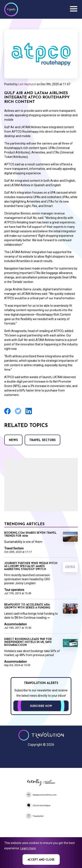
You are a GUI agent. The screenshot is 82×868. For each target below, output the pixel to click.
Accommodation (16, 624)
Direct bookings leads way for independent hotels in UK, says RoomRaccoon (28, 642)
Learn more (28, 848)
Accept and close (41, 860)
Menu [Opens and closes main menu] (74, 9)
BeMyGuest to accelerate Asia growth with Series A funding (27, 606)
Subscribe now (41, 706)
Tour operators (14, 590)
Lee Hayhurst (27, 84)
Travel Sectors (42, 440)
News (13, 440)
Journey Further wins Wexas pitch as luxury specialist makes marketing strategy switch (31, 566)
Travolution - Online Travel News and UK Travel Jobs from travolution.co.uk (41, 735)
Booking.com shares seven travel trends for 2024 (30, 535)
